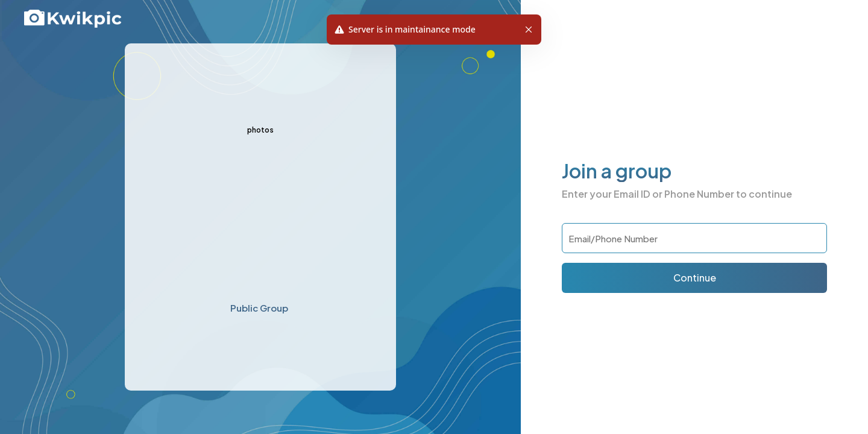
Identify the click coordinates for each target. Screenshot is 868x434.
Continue (695, 278)
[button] (529, 30)
